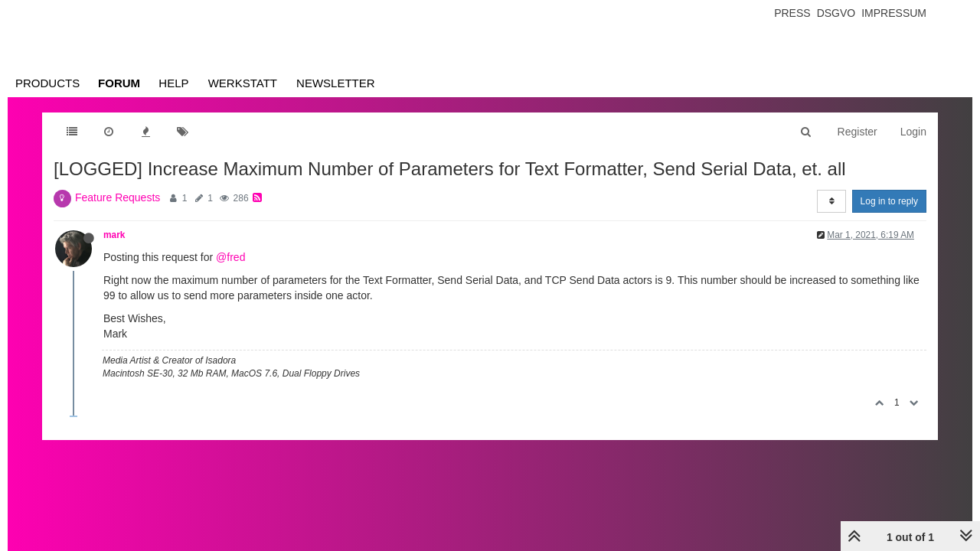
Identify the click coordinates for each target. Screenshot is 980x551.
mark (114, 235)
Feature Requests (118, 197)
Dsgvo (836, 13)
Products (47, 83)
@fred (230, 257)
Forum (119, 83)
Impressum (894, 13)
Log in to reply (889, 201)
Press (792, 13)
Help (173, 83)
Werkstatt (243, 83)
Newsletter (336, 83)
